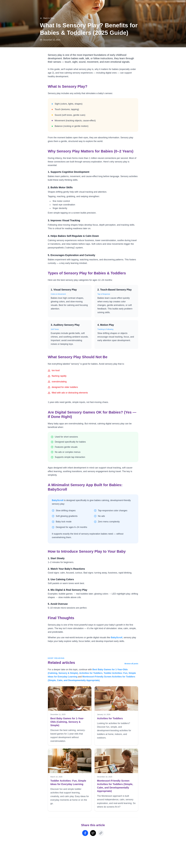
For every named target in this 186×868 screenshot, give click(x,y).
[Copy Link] (101, 833)
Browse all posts (131, 664)
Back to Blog (47, 18)
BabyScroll (58, 500)
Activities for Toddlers (91, 673)
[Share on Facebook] (85, 833)
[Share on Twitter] (93, 833)
